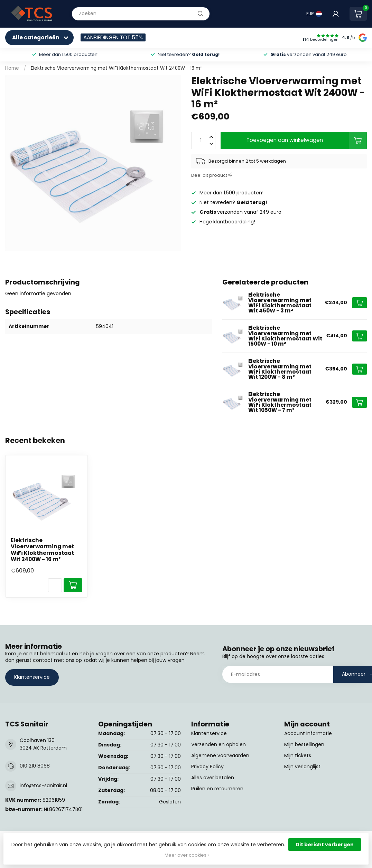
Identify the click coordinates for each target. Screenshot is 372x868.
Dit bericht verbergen (325, 845)
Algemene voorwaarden (220, 755)
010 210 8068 (35, 766)
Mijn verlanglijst (302, 766)
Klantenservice (32, 677)
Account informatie (308, 733)
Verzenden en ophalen (218, 744)
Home (12, 68)
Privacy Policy (207, 766)
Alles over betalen (213, 778)
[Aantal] (55, 585)
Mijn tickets (298, 755)
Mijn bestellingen (304, 744)
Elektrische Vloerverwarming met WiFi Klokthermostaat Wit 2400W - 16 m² (116, 68)
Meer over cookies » (187, 855)
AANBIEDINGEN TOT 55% (113, 37)
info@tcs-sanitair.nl (43, 785)
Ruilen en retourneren (217, 789)
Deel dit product (212, 175)
